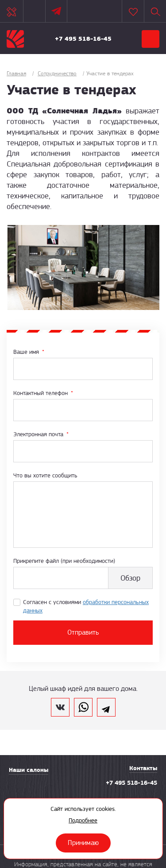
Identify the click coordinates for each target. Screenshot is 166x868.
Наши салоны (29, 770)
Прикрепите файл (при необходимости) (64, 561)
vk (60, 707)
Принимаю (83, 843)
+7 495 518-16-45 (83, 39)
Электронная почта (41, 434)
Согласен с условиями (86, 606)
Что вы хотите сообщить (45, 475)
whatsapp (83, 707)
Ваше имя (29, 352)
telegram (106, 707)
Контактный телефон (43, 393)
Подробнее (83, 820)
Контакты (143, 768)
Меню (151, 39)
